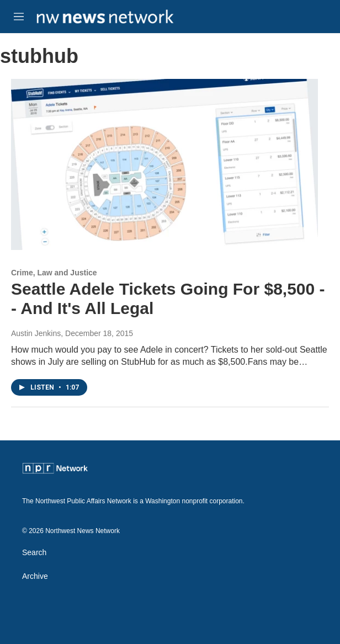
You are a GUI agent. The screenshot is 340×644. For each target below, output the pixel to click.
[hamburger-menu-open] (19, 17)
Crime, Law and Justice (54, 273)
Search (34, 553)
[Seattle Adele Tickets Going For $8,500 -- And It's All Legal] (164, 164)
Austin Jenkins (36, 333)
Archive (35, 576)
